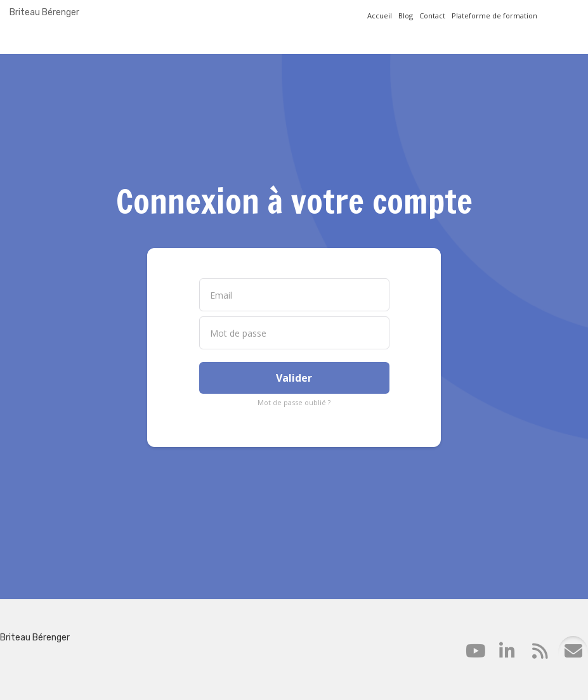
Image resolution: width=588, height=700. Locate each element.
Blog (406, 16)
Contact (432, 16)
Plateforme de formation (494, 16)
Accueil (380, 16)
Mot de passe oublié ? (294, 402)
